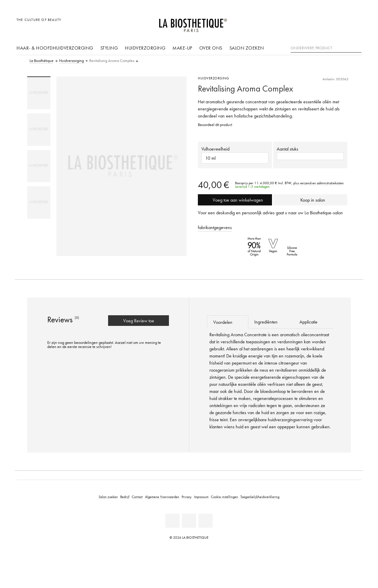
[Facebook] (172, 521)
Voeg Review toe (139, 321)
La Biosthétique (41, 61)
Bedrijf (125, 497)
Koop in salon (310, 200)
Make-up (182, 48)
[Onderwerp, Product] (326, 48)
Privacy (187, 497)
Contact (137, 497)
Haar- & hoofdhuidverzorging (55, 48)
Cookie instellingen (224, 497)
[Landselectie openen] (329, 23)
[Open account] (342, 23)
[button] (310, 156)
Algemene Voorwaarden (162, 497)
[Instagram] (206, 521)
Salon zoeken (247, 48)
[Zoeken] (357, 47)
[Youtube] (189, 521)
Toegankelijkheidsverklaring (260, 497)
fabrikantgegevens (215, 227)
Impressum (201, 497)
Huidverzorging (145, 48)
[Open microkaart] (355, 23)
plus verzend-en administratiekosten (318, 183)
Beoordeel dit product (215, 125)
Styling (109, 48)
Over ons (211, 48)
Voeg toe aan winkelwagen (235, 200)
